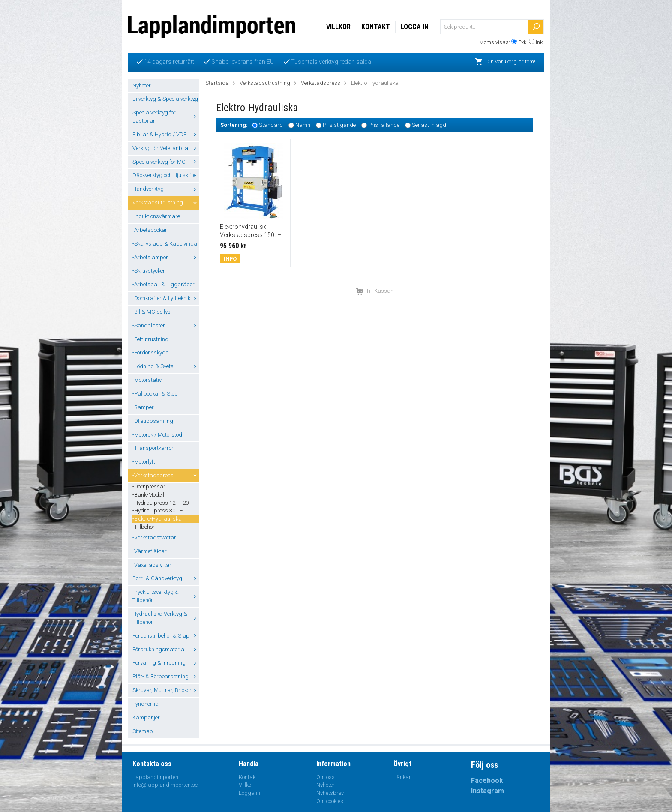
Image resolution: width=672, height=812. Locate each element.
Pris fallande (384, 125)
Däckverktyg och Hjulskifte (166, 175)
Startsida (217, 83)
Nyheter (142, 85)
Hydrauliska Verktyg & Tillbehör (166, 618)
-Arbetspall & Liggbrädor (163, 284)
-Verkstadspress (166, 475)
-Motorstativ (147, 380)
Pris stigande (339, 125)
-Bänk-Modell (148, 495)
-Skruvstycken (149, 271)
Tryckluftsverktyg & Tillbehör (166, 596)
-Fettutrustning (150, 339)
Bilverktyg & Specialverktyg (166, 99)
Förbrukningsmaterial (166, 649)
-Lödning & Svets (166, 366)
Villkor (338, 27)
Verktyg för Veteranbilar (166, 148)
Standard (271, 125)
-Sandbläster (166, 325)
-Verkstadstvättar (154, 538)
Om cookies (330, 801)
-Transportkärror (153, 448)
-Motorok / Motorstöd (157, 435)
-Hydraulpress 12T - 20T (162, 503)
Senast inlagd (429, 125)
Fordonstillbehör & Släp (166, 636)
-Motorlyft (144, 462)
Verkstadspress (321, 83)
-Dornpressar (149, 487)
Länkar (402, 777)
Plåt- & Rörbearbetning (166, 676)
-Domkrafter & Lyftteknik (166, 298)
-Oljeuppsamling (153, 421)
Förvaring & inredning (166, 663)
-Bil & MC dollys (151, 312)
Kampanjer (146, 718)
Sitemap (143, 731)
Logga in (415, 27)
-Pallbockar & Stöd (155, 394)
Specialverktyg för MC (166, 162)
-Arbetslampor (166, 257)
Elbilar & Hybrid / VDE (166, 134)
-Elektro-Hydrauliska (157, 519)
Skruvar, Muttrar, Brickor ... (166, 690)
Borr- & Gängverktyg (166, 578)
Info (230, 259)
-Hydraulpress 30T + (157, 511)
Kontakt (376, 27)
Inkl (540, 42)
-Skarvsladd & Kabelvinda (165, 244)
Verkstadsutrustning (166, 202)
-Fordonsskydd (151, 352)
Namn (303, 125)
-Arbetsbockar (150, 230)
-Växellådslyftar (152, 565)
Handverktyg (166, 189)
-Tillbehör (144, 527)
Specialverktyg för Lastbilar (166, 117)
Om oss (325, 777)
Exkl (523, 42)
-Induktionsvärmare (156, 216)
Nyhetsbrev (330, 793)
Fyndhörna (145, 704)
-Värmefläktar (150, 551)
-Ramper (143, 407)
